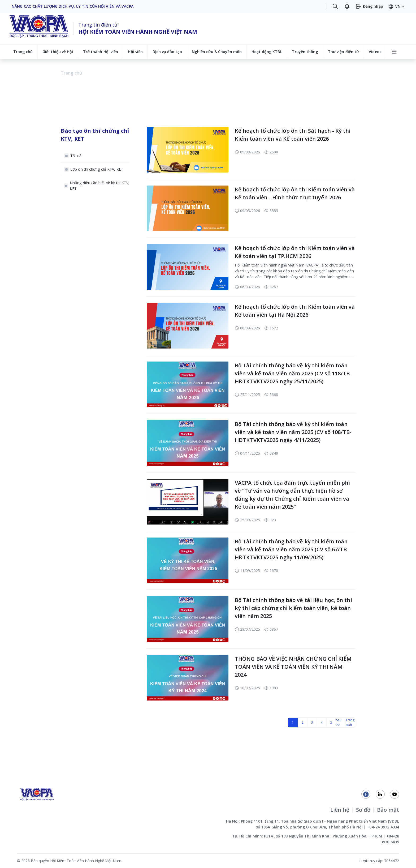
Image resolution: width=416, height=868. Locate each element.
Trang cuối (350, 722)
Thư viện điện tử (344, 52)
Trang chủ (23, 52)
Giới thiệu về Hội (58, 52)
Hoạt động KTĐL (267, 52)
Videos (375, 52)
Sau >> (339, 722)
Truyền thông (305, 52)
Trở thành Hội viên (101, 52)
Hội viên (135, 52)
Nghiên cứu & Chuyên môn (217, 52)
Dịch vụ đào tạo (167, 52)
